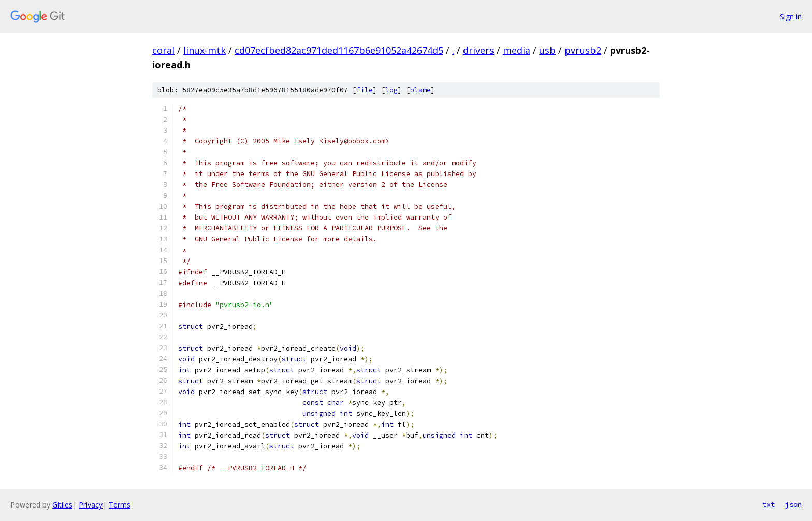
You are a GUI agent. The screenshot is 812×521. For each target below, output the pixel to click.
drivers (479, 50)
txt (769, 504)
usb (547, 50)
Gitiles (62, 505)
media (517, 50)
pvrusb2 (583, 50)
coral (163, 50)
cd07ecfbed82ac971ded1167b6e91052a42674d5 (339, 50)
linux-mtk (205, 50)
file (365, 90)
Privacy (91, 505)
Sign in (791, 16)
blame (421, 90)
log (392, 90)
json (793, 504)
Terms (120, 505)
